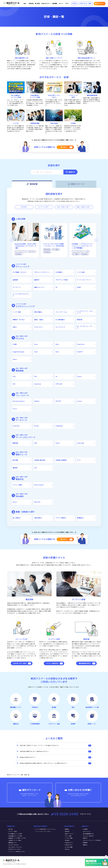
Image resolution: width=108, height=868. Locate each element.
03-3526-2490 (65, 814)
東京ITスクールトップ (13, 775)
